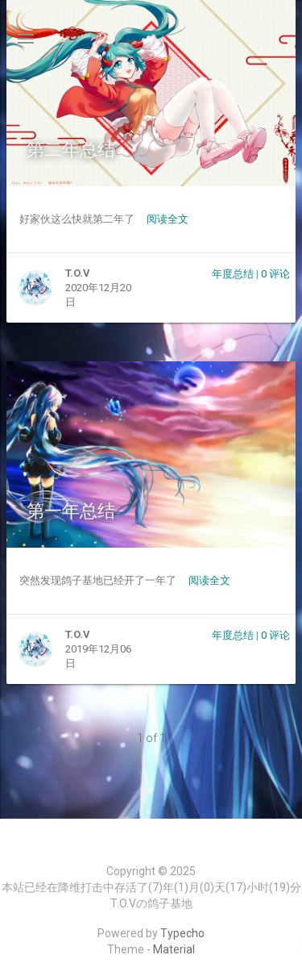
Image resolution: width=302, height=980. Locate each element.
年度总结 (233, 274)
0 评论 (275, 274)
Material (174, 949)
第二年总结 (71, 150)
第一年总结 (71, 511)
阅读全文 (168, 219)
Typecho (182, 933)
